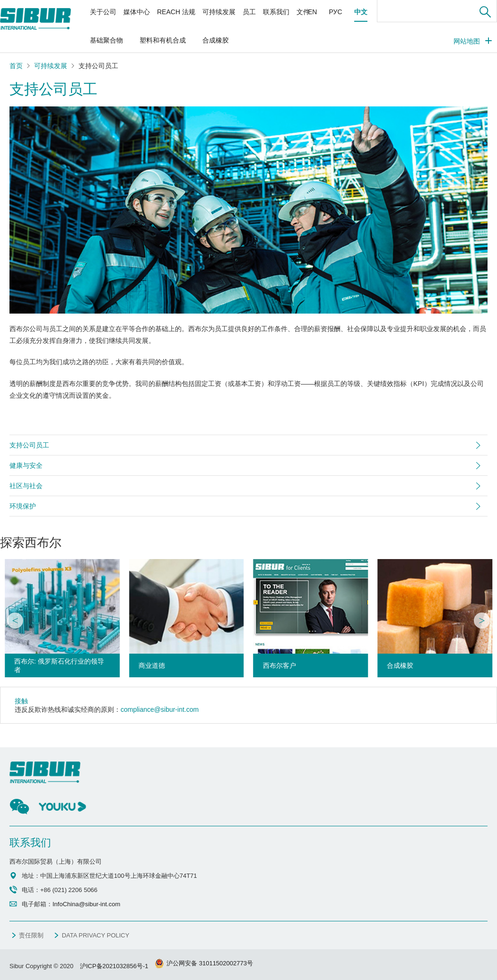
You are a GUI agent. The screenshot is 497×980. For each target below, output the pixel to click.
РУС (335, 12)
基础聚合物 (106, 40)
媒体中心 (137, 12)
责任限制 (31, 935)
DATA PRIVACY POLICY (96, 935)
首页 (16, 66)
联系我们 (276, 12)
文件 (303, 12)
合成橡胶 (216, 40)
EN (312, 12)
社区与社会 (26, 486)
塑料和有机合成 (163, 40)
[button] (15, 621)
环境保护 (23, 506)
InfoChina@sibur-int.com (86, 904)
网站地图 (467, 41)
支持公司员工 (29, 445)
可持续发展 (219, 12)
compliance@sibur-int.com (160, 709)
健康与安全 (26, 465)
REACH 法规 (176, 12)
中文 (361, 12)
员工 (249, 12)
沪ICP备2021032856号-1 (114, 966)
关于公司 (103, 12)
